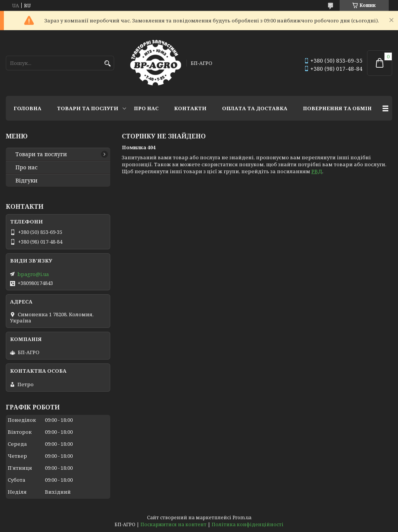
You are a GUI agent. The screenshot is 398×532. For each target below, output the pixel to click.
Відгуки (26, 181)
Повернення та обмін (337, 108)
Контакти (190, 108)
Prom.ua (242, 518)
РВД (317, 171)
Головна (27, 108)
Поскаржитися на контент (173, 524)
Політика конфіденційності (248, 524)
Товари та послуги (88, 108)
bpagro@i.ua (33, 274)
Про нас (146, 108)
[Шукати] (107, 64)
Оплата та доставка (255, 108)
